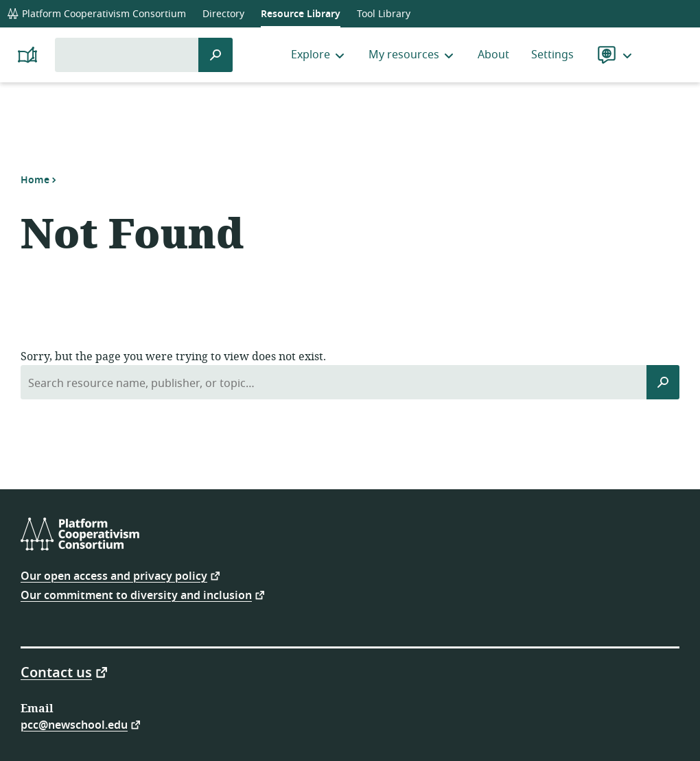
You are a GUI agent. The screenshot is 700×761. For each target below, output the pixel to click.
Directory (223, 14)
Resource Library (301, 14)
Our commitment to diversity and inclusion (136, 595)
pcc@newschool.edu (74, 724)
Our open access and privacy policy (114, 575)
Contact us (56, 672)
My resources (412, 55)
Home (35, 180)
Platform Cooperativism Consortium (96, 14)
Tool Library (384, 14)
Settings (552, 55)
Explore (319, 55)
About (493, 55)
